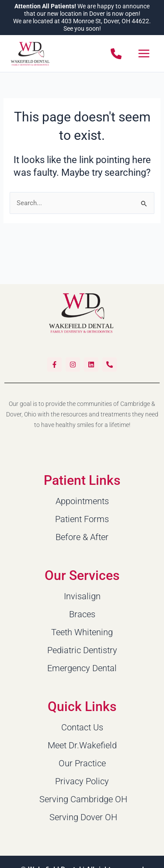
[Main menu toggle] (144, 53)
